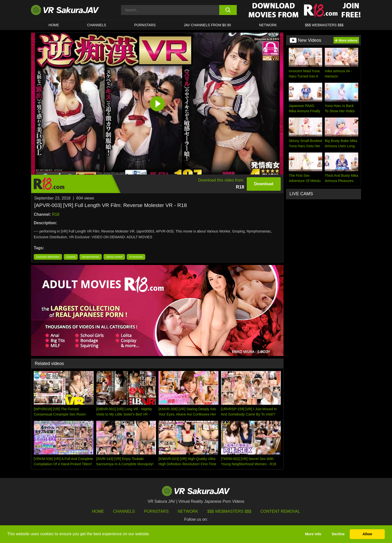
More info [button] (313, 534)
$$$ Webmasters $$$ (229, 511)
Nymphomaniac (91, 257)
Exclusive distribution (48, 257)
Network (268, 25)
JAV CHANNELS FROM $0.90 (207, 25)
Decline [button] (338, 534)
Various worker (114, 257)
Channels (96, 25)
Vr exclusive (136, 257)
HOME (54, 25)
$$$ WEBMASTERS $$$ (324, 25)
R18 (56, 214)
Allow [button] (367, 534)
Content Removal (280, 511)
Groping (71, 257)
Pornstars (145, 25)
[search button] (228, 10)
